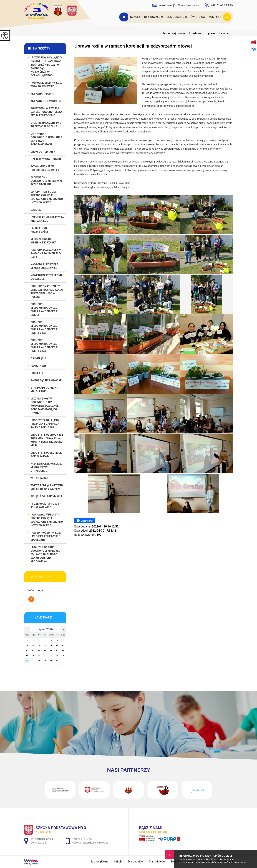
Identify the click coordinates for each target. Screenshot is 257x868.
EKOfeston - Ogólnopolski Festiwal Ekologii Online (46, 181)
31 (57, 661)
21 (39, 656)
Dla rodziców (177, 17)
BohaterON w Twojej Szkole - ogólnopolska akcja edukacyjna (46, 112)
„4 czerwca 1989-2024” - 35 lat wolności (46, 505)
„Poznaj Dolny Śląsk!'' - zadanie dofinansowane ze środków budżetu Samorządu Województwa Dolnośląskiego (47, 66)
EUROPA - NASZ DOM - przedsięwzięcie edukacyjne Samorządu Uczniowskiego (47, 197)
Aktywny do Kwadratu (46, 101)
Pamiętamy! (38, 366)
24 (57, 656)
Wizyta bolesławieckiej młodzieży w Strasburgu (46, 467)
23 (51, 656)
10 (57, 646)
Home (181, 33)
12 (27, 651)
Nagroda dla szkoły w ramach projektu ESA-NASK (46, 253)
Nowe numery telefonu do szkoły (46, 277)
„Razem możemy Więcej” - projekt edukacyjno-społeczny (46, 536)
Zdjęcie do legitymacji (46, 496)
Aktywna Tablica (42, 94)
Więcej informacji (31, 599)
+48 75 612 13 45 (219, 5)
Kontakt (215, 17)
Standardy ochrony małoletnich (44, 389)
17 (57, 651)
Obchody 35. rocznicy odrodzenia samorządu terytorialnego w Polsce (47, 292)
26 (27, 661)
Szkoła (135, 17)
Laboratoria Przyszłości (39, 230)
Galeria (36, 210)
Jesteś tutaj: (170, 33)
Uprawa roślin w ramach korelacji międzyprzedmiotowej (133, 46)
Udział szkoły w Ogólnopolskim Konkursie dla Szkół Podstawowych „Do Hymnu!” (45, 406)
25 (63, 656)
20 (33, 656)
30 (51, 661)
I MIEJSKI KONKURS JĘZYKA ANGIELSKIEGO (47, 219)
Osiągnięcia (38, 358)
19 (27, 656)
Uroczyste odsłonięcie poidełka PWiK (46, 455)
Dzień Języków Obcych (46, 159)
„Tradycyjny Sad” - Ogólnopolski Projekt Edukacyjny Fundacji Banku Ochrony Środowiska (46, 554)
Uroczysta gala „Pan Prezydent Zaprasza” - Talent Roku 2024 (46, 424)
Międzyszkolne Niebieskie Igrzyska (43, 241)
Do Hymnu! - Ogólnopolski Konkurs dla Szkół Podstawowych (46, 139)
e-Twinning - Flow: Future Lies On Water (45, 168)
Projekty (37, 373)
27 (33, 661)
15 (45, 651)
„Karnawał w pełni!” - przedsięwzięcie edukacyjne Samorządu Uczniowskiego (47, 520)
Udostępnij (85, 521)
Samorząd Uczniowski (46, 380)
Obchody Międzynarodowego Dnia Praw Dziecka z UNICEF (44, 310)
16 (51, 651)
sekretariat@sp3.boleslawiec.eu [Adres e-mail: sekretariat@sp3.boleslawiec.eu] (90, 843)
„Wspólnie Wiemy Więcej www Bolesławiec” (46, 85)
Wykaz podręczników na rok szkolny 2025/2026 (47, 487)
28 (39, 661)
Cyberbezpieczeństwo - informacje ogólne (47, 125)
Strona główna (124, 17)
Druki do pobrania (43, 152)
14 (39, 651)
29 (45, 661)
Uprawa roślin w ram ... (218, 33)
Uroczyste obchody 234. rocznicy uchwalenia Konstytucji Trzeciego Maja (47, 440)
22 (45, 656)
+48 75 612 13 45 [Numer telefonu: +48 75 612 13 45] (82, 839)
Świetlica (198, 17)
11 (63, 646)
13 (33, 651)
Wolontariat (39, 478)
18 (63, 651)
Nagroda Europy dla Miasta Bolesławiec (44, 266)
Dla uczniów (154, 17)
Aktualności (194, 33)
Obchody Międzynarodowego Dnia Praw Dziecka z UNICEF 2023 (44, 328)
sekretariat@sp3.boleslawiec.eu (176, 5)
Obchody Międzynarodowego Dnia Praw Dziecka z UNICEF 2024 (44, 346)
